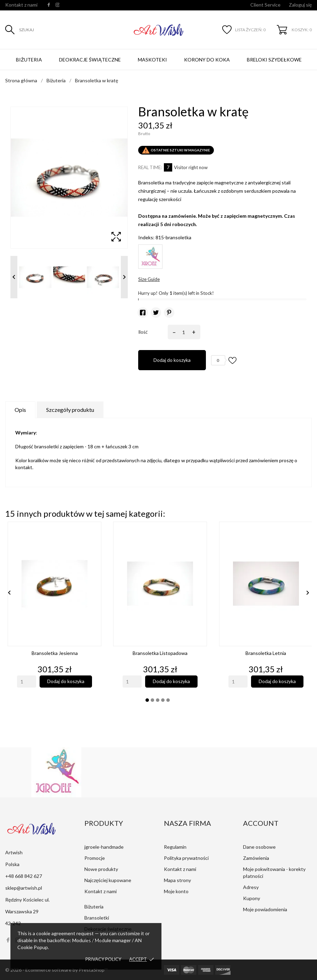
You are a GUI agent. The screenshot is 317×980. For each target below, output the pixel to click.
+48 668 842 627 (24, 876)
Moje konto (176, 891)
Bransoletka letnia (266, 653)
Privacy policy (103, 959)
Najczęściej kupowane (108, 880)
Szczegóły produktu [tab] (70, 410)
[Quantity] (27, 682)
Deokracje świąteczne (90, 60)
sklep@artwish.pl (24, 888)
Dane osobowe (259, 847)
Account (261, 823)
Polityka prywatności (186, 858)
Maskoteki (152, 60)
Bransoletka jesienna (55, 653)
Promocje (95, 858)
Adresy (251, 887)
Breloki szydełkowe (274, 60)
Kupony (252, 898)
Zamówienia (256, 858)
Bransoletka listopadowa (160, 653)
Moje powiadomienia (265, 909)
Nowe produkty (101, 869)
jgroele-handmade (104, 847)
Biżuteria (29, 60)
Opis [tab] (20, 410)
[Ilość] (183, 332)
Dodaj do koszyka (172, 360)
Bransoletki (97, 918)
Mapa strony (177, 880)
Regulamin (175, 847)
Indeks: (146, 237)
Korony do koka (207, 60)
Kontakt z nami (21, 5)
